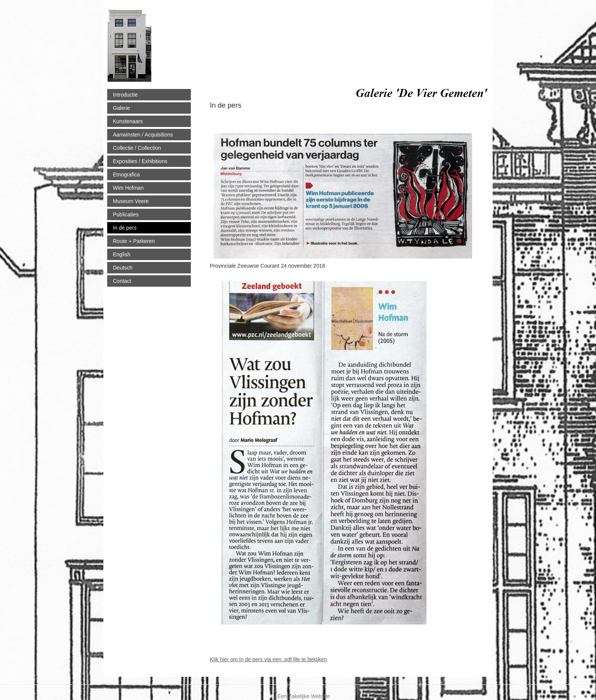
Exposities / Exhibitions (140, 161)
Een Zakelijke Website (304, 696)
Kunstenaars (128, 121)
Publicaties (126, 214)
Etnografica (126, 175)
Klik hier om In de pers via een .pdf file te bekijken (268, 659)
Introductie (125, 95)
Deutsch (123, 268)
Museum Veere (131, 201)
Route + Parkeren (134, 241)
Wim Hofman (128, 188)
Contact (122, 281)
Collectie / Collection (137, 148)
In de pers (125, 228)
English (122, 254)
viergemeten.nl (195, 43)
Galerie (121, 108)
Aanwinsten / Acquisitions (143, 135)
